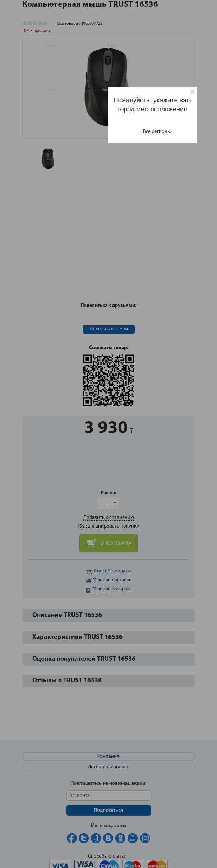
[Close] (192, 92)
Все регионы (157, 132)
